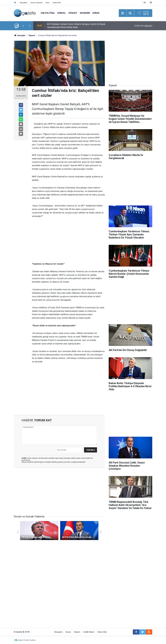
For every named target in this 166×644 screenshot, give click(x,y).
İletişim (77, 632)
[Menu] (123, 13)
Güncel (62, 13)
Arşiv (48, 3)
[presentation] (23, 26)
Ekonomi (85, 13)
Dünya (96, 13)
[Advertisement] (68, 240)
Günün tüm (143, 26)
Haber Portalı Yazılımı (27, 640)
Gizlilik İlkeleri (89, 632)
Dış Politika (48, 13)
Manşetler (24, 3)
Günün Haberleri (36, 3)
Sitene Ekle (57, 3)
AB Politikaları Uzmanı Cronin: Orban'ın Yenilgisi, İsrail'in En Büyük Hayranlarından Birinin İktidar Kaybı (76, 26)
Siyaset (73, 13)
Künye (68, 632)
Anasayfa (58, 632)
